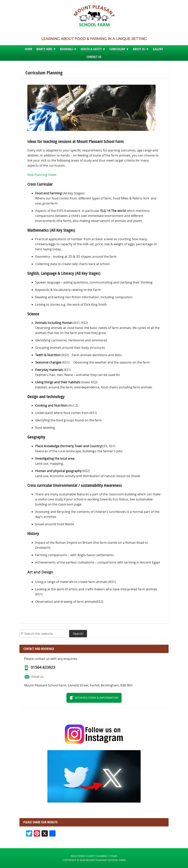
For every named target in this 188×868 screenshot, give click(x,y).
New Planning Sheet (42, 175)
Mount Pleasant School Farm (94, 17)
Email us (38, 677)
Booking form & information (97, 698)
